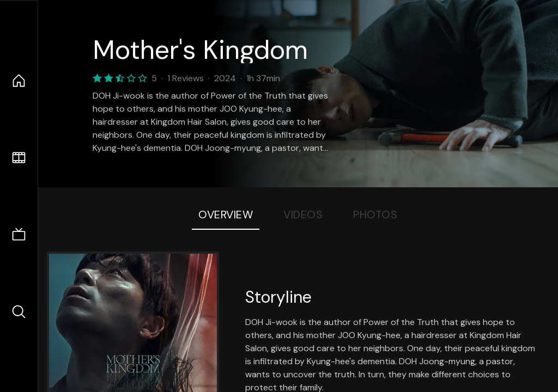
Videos (303, 215)
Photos (375, 215)
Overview (226, 215)
